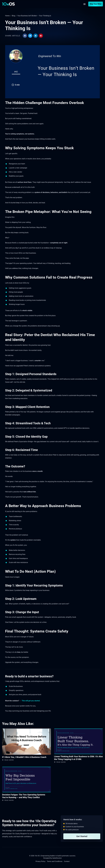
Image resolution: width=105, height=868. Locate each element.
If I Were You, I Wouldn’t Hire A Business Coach (24, 757)
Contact (67, 861)
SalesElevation (57, 858)
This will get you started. (31, 701)
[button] (84, 4)
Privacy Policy (40, 861)
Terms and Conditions (55, 861)
